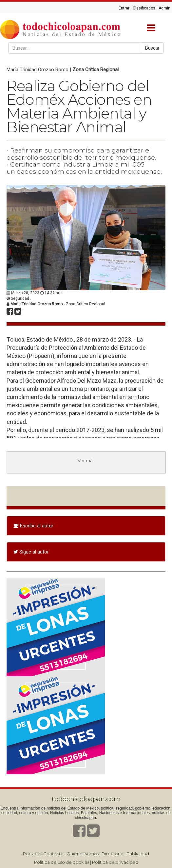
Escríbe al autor (33, 526)
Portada (32, 854)
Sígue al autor (31, 552)
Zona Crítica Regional (96, 70)
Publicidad (138, 854)
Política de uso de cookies (62, 862)
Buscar (152, 48)
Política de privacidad (115, 862)
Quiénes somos (83, 854)
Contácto (53, 854)
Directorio (113, 854)
